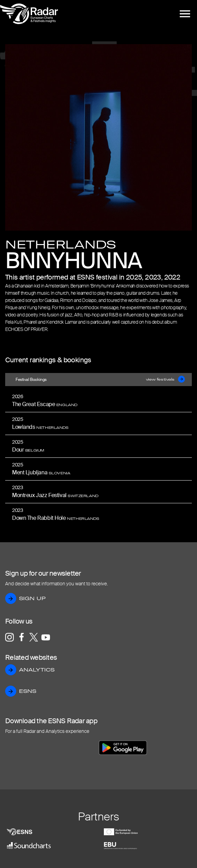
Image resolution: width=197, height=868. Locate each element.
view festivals (165, 380)
